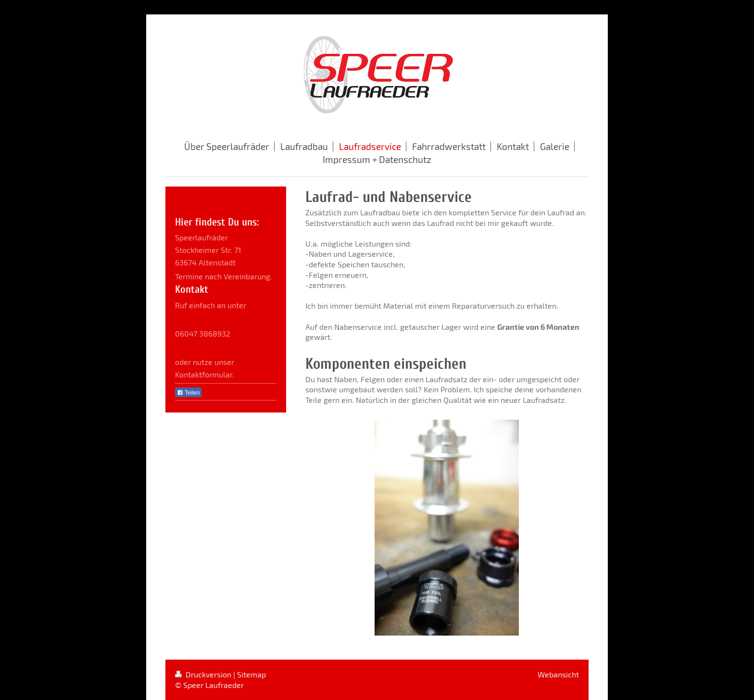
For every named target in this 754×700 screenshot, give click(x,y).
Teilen (188, 393)
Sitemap (251, 674)
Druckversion (204, 674)
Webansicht (558, 674)
